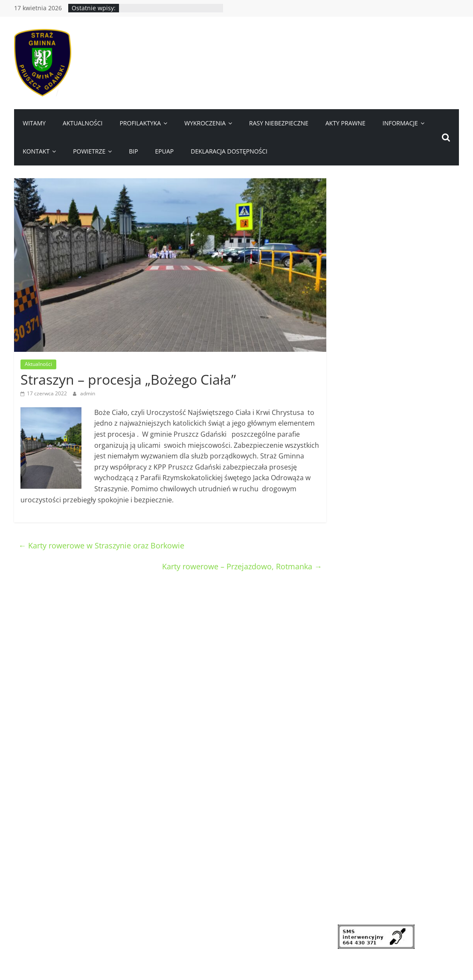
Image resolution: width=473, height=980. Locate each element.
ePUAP (165, 151)
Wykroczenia (205, 123)
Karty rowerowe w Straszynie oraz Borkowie (101, 545)
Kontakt (36, 151)
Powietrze (89, 151)
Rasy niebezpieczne (279, 123)
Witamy (34, 123)
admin (88, 393)
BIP (133, 151)
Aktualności (83, 123)
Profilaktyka (140, 123)
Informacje (400, 123)
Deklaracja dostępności (229, 151)
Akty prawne (345, 123)
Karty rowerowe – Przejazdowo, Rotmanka (242, 566)
